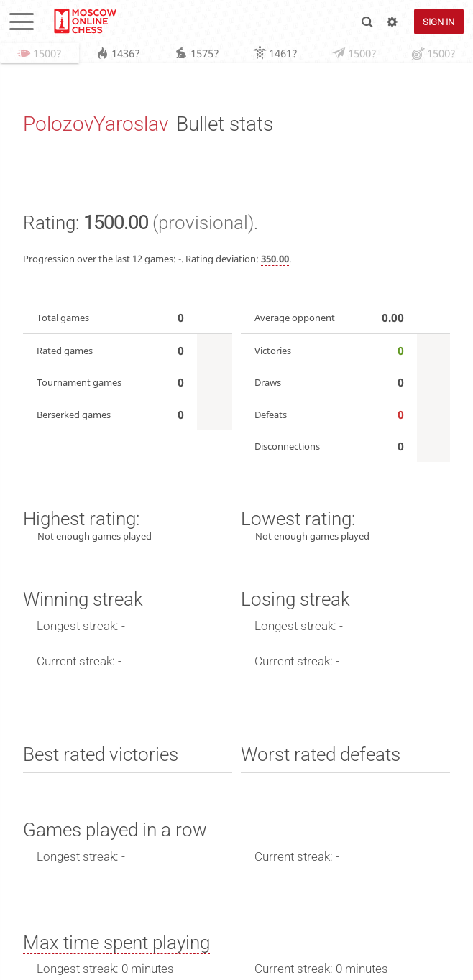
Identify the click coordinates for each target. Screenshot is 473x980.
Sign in (438, 22)
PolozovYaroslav (96, 125)
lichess (84, 22)
